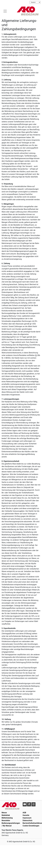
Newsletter (6, 820)
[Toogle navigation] (5, 11)
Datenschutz (28, 820)
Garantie (26, 815)
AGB (24, 813)
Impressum (27, 818)
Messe (4, 813)
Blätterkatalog (7, 818)
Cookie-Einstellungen (31, 826)
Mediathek (6, 815)
